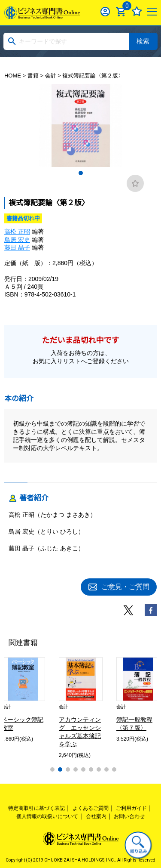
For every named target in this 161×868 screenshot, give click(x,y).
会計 (51, 76)
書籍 (33, 76)
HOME (13, 76)
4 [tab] (76, 769)
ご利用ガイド (131, 808)
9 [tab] (114, 769)
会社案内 (96, 816)
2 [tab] (60, 769)
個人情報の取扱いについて (47, 816)
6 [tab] (91, 769)
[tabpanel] (81, 125)
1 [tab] (81, 173)
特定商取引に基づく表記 (36, 808)
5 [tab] (83, 769)
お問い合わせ (129, 816)
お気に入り (137, 11)
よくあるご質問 (91, 808)
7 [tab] (99, 769)
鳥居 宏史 (17, 240)
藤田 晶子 (17, 247)
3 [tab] (68, 769)
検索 (143, 41)
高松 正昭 (17, 232)
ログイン (105, 11)
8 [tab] (106, 769)
